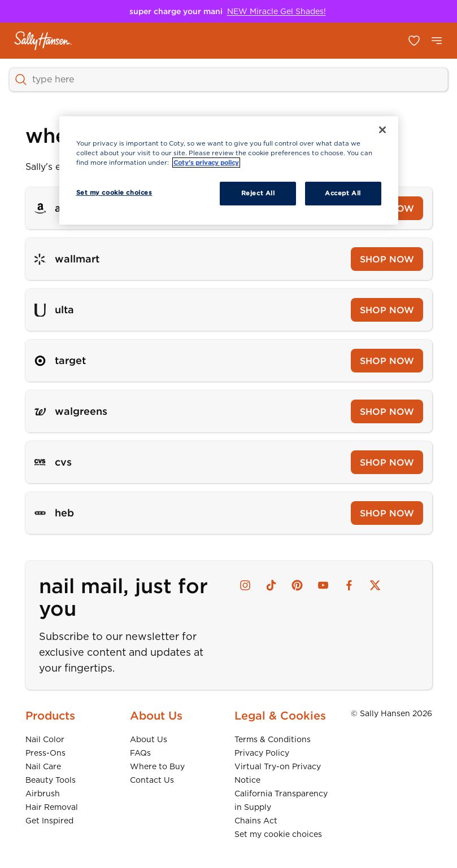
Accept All (343, 193)
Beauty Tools (51, 780)
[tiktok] (271, 585)
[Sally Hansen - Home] (43, 41)
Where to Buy (157, 766)
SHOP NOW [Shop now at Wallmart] (387, 259)
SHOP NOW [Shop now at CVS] (387, 462)
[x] (375, 585)
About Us (149, 739)
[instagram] (245, 585)
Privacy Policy (262, 753)
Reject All (258, 193)
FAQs (140, 753)
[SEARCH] (228, 80)
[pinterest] (297, 585)
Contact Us (152, 780)
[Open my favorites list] (414, 41)
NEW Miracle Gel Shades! (277, 11)
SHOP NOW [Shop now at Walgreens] (387, 411)
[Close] (382, 130)
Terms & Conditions (273, 739)
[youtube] (323, 585)
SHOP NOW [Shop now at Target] (387, 361)
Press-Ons (45, 753)
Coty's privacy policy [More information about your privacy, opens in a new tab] (206, 163)
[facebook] (349, 585)
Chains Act (256, 821)
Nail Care (43, 766)
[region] (229, 170)
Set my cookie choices (278, 834)
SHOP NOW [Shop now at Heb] (387, 513)
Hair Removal (52, 807)
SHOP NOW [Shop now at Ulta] (387, 310)
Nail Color (45, 739)
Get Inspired (49, 821)
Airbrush (43, 794)
